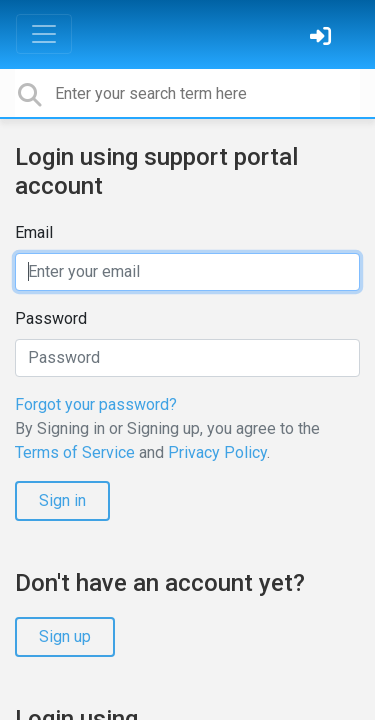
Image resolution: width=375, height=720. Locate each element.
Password (51, 318)
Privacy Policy (217, 452)
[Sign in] (323, 38)
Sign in (62, 500)
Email (34, 232)
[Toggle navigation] (44, 34)
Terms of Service (75, 452)
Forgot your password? (96, 404)
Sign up (65, 636)
